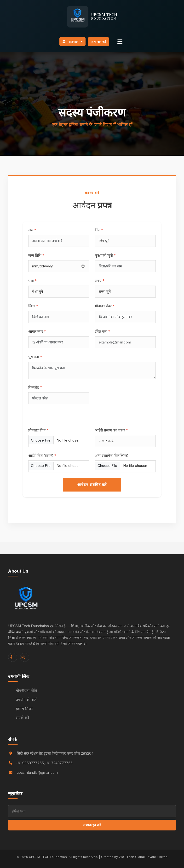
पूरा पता (35, 357)
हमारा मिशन (25, 709)
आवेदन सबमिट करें (92, 485)
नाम (32, 230)
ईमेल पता (103, 331)
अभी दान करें (98, 42)
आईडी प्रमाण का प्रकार (111, 430)
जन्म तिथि (36, 255)
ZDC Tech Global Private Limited (143, 857)
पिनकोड (35, 387)
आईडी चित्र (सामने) (42, 456)
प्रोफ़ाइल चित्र (38, 430)
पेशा (32, 281)
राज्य (100, 281)
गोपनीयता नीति (26, 691)
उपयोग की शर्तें (26, 700)
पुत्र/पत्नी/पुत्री (105, 255)
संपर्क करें (23, 718)
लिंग (99, 230)
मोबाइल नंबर (105, 306)
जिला (33, 306)
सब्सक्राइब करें (92, 825)
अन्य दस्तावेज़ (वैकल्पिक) (112, 456)
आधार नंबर (37, 331)
